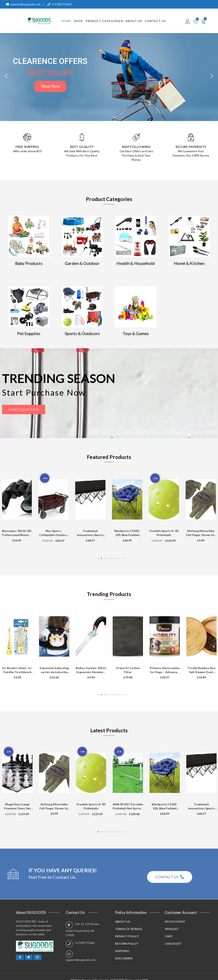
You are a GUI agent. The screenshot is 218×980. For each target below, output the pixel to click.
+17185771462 (59, 4)
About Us (134, 21)
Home (66, 21)
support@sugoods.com (23, 4)
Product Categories (104, 21)
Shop (78, 21)
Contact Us (155, 21)
